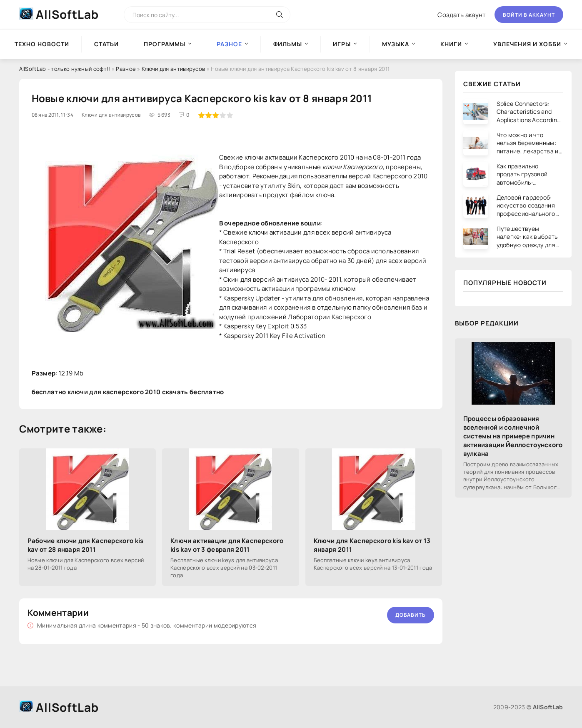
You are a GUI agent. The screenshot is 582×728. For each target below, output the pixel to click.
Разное (126, 69)
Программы (165, 44)
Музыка (396, 44)
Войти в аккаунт (529, 15)
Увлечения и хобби (527, 44)
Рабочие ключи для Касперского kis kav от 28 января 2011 (86, 545)
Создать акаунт (462, 15)
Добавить (411, 615)
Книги (451, 44)
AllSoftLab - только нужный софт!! (65, 69)
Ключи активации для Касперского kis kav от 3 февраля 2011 (227, 545)
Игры (342, 44)
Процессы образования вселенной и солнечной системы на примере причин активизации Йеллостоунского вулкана (513, 436)
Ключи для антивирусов (173, 69)
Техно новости (42, 44)
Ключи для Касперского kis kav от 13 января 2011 (372, 545)
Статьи (106, 44)
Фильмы (288, 44)
